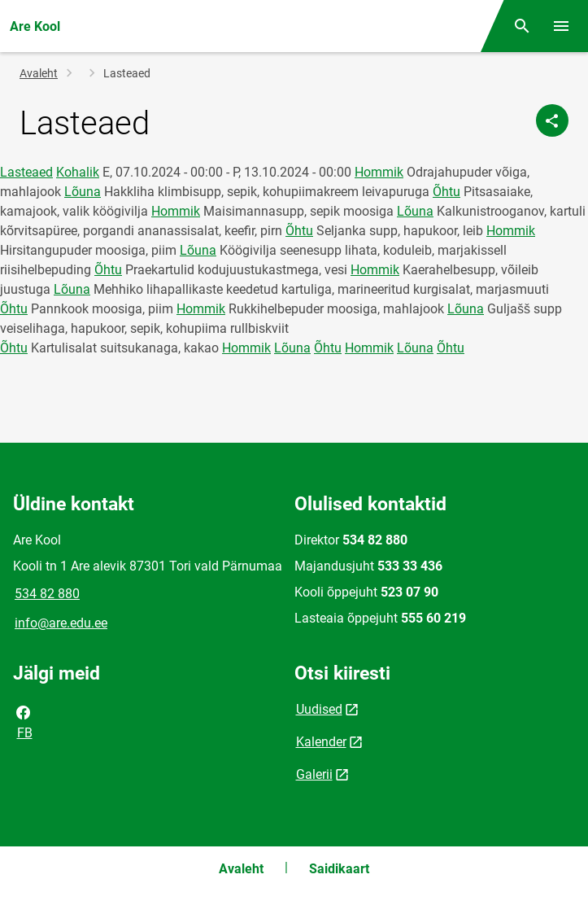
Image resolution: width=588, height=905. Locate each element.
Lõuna (83, 192)
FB (24, 721)
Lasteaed (26, 172)
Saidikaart (339, 869)
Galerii (314, 774)
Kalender (321, 742)
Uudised (319, 709)
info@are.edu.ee (61, 623)
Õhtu (446, 192)
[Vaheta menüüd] (561, 26)
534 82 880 (47, 594)
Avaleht (39, 73)
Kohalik (78, 172)
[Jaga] (552, 120)
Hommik (379, 172)
